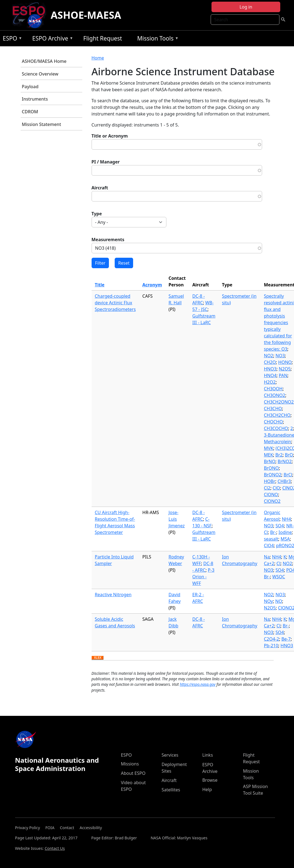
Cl (278, 563)
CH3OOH (273, 389)
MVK (268, 448)
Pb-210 (271, 646)
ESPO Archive (51, 39)
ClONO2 (272, 501)
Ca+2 (269, 563)
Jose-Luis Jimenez (177, 519)
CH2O (270, 362)
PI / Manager (106, 162)
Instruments (35, 99)
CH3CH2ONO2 (279, 402)
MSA (285, 539)
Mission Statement (41, 124)
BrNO (270, 461)
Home (98, 58)
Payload (30, 87)
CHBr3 (284, 481)
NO (279, 601)
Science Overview (40, 74)
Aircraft (100, 188)
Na (267, 557)
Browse (210, 780)
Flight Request (103, 38)
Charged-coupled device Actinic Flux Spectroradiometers (115, 303)
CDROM (30, 112)
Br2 (279, 455)
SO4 (280, 526)
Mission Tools (157, 39)
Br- (273, 532)
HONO (285, 362)
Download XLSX (97, 658)
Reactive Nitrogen (113, 595)
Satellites (171, 790)
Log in (246, 7)
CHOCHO (273, 422)
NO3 (280, 356)
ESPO (11, 39)
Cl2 (267, 488)
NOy (268, 601)
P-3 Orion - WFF (203, 577)
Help (207, 789)
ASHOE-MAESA (86, 15)
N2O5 (285, 369)
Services (170, 755)
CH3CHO (273, 409)
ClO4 (269, 545)
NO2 (268, 356)
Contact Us (55, 848)
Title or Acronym (110, 136)
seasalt (271, 539)
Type (97, 214)
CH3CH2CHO (277, 415)
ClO (276, 488)
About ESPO (133, 773)
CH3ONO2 (274, 395)
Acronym (152, 285)
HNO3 (270, 369)
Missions (130, 764)
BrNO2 (285, 461)
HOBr (269, 481)
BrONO (271, 468)
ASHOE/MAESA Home (44, 61)
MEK (268, 455)
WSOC (279, 577)
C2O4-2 (271, 639)
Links (208, 755)
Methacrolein (277, 442)
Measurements (108, 240)
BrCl (288, 475)
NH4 (286, 519)
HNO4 (270, 375)
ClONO (271, 495)
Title (100, 285)
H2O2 (270, 382)
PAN (283, 375)
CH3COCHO (276, 428)
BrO (289, 455)
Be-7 (286, 639)
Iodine (285, 532)
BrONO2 (272, 475)
